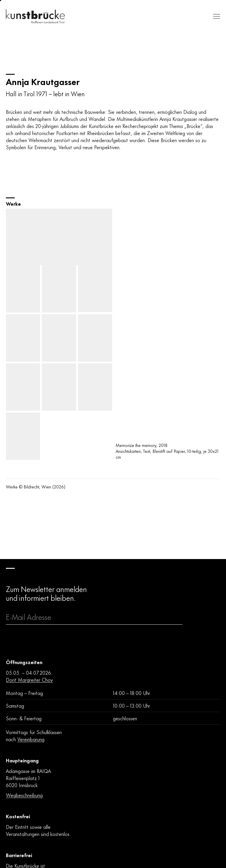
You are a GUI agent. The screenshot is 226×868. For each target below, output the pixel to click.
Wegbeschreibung (24, 795)
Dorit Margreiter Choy (29, 679)
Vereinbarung (31, 739)
